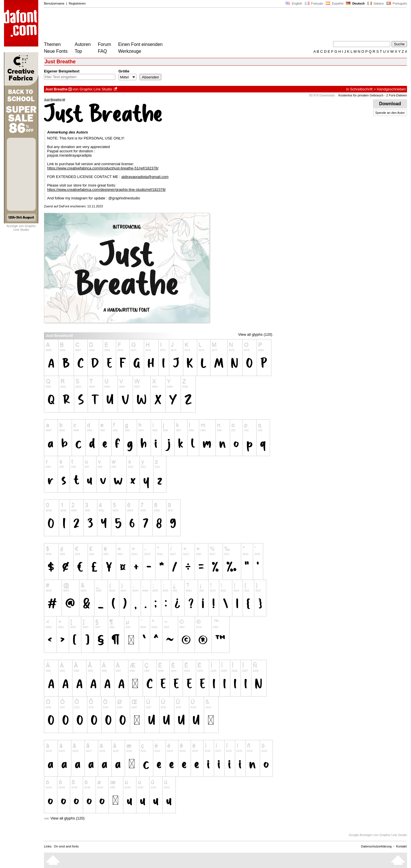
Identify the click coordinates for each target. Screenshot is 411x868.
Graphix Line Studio (96, 89)
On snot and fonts (66, 846)
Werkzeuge (130, 51)
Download (390, 104)
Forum (104, 44)
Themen (52, 44)
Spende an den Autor (390, 113)
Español (335, 3)
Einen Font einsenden (140, 44)
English (294, 3)
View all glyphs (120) (255, 334)
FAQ (102, 51)
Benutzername (54, 3)
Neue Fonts (56, 51)
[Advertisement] (148, 25)
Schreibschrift (361, 89)
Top (78, 51)
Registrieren (77, 3)
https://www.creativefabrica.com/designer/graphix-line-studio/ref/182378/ (106, 190)
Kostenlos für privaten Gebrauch (361, 95)
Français (314, 3)
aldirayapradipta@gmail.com (145, 177)
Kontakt (401, 846)
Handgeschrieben (391, 89)
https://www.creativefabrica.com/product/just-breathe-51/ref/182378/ (103, 168)
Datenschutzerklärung (376, 846)
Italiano (376, 3)
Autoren (83, 44)
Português (396, 3)
